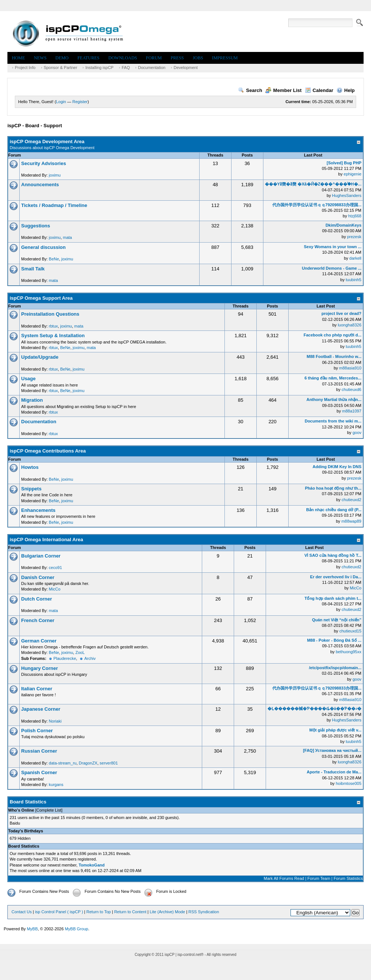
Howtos (30, 467)
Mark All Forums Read (284, 878)
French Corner (38, 620)
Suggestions (36, 226)
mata (68, 237)
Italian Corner (37, 689)
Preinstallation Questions (50, 314)
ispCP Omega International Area (46, 540)
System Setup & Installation (53, 336)
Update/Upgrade (40, 357)
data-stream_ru (63, 763)
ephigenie (352, 174)
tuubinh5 (354, 280)
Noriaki (55, 721)
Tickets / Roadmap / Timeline (54, 205)
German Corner (39, 641)
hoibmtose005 (349, 783)
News (40, 58)
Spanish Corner (39, 772)
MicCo (55, 589)
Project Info (25, 68)
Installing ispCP (99, 68)
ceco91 (55, 568)
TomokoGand (92, 865)
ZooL (80, 652)
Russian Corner (39, 751)
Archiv (90, 658)
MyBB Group (77, 929)
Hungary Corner (40, 668)
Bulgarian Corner (41, 556)
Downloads (123, 58)
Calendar (319, 90)
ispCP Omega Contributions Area (48, 451)
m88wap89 (351, 521)
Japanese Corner (41, 709)
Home (18, 58)
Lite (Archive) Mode (167, 912)
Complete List (49, 810)
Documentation (152, 68)
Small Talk (33, 269)
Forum (154, 58)
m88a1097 (352, 411)
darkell (355, 258)
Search (250, 90)
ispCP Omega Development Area (47, 142)
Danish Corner (38, 577)
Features (88, 58)
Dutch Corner (37, 599)
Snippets (31, 489)
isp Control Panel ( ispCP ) (59, 912)
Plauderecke (65, 658)
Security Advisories (44, 163)
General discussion (43, 247)
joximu (55, 175)
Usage (28, 379)
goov (357, 433)
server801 (109, 763)
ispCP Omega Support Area (41, 298)
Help (346, 90)
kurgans (56, 785)
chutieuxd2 (352, 500)
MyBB (32, 929)
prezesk (354, 237)
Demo (62, 58)
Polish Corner (37, 731)
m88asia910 (350, 368)
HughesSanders (347, 195)
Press (177, 58)
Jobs (198, 58)
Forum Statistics (348, 878)
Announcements (40, 185)
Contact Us (22, 912)
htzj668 (355, 216)
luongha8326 (349, 325)
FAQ (126, 68)
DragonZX (88, 763)
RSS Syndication (204, 912)
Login (61, 102)
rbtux (53, 326)
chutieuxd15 (350, 631)
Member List (283, 90)
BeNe (54, 259)
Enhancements (38, 510)
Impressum (225, 58)
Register (80, 102)
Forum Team (319, 878)
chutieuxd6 (352, 389)
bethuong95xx (349, 652)
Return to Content (130, 912)
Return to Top (99, 912)
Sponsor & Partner (61, 68)
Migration (32, 400)
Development (186, 68)
